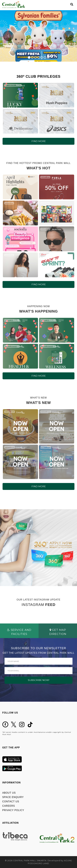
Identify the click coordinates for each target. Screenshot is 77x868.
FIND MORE (39, 141)
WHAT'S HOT (9, 180)
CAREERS (9, 806)
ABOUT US (9, 793)
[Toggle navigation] (67, 4)
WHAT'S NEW (9, 414)
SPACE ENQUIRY (13, 797)
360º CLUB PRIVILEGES (13, 85)
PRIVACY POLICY (13, 810)
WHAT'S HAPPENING (12, 323)
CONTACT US (11, 802)
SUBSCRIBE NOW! (39, 680)
